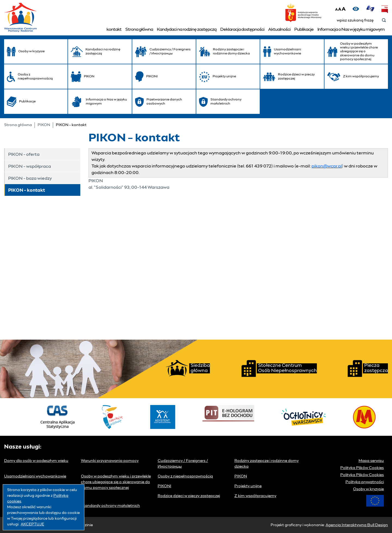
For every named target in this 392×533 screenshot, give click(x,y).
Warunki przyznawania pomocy (110, 461)
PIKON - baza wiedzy (30, 178)
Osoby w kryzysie (368, 489)
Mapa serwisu (371, 461)
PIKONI (164, 486)
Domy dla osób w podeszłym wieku (36, 461)
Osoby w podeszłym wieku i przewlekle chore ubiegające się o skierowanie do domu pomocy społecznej (116, 482)
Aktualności (279, 29)
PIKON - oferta (24, 154)
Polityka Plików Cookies (362, 468)
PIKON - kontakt (27, 190)
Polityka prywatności (365, 482)
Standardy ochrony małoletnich (110, 506)
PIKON (44, 125)
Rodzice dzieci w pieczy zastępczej (189, 496)
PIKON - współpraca (30, 166)
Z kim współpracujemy (255, 496)
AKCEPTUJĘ (32, 524)
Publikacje (304, 29)
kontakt (114, 29)
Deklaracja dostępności (242, 29)
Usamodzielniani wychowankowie (35, 476)
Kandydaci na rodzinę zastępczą (187, 29)
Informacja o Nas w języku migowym (351, 29)
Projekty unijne (248, 486)
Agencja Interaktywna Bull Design (357, 525)
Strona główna (139, 29)
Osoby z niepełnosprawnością (185, 476)
